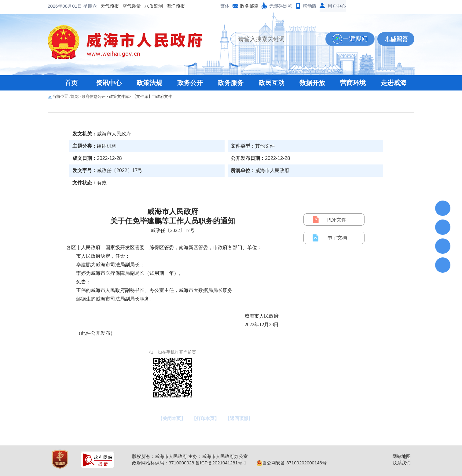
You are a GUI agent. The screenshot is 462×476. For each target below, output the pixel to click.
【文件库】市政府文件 (152, 96)
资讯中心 (109, 83)
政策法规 (149, 83)
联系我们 (402, 463)
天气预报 (110, 6)
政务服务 (231, 83)
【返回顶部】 (239, 418)
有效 (102, 183)
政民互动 (272, 83)
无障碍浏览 (281, 6)
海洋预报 (176, 6)
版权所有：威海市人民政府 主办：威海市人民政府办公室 (190, 456)
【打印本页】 (205, 418)
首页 (71, 83)
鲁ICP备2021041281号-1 (221, 463)
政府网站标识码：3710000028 (163, 463)
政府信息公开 (94, 96)
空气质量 (132, 6)
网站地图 (402, 456)
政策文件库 (119, 96)
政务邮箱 (249, 6)
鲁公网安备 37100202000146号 (292, 463)
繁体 (225, 6)
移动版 (310, 6)
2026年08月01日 (65, 6)
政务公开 (190, 83)
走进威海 (394, 83)
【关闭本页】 (172, 418)
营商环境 (353, 83)
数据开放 (312, 83)
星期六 (90, 6)
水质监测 (154, 6)
